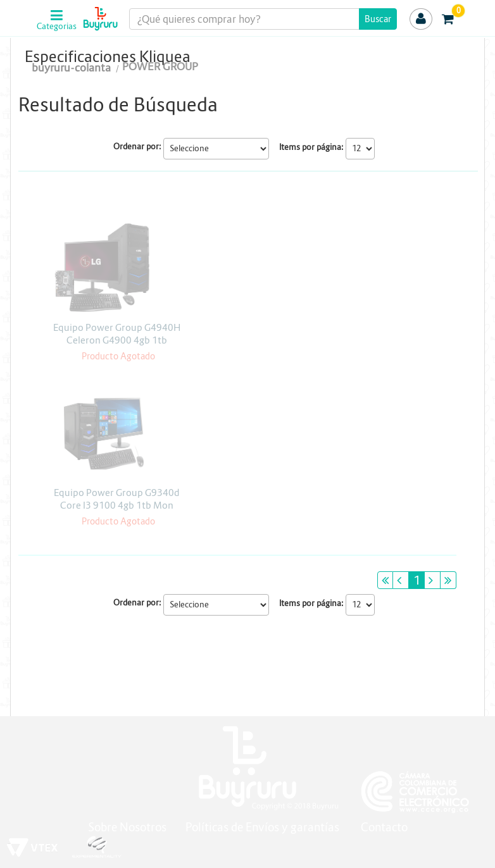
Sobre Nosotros (127, 827)
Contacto (384, 827)
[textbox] (263, 19)
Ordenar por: (137, 146)
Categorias (55, 27)
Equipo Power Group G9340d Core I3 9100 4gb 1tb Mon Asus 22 (117, 505)
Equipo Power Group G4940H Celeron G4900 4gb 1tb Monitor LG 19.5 (117, 340)
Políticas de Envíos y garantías (264, 827)
